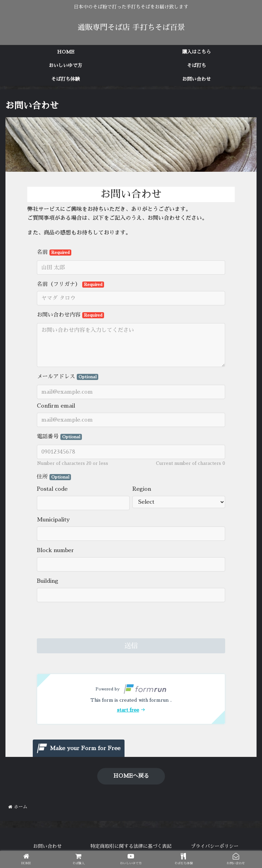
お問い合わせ (47, 846)
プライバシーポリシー (215, 846)
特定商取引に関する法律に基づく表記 (131, 846)
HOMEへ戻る (131, 776)
